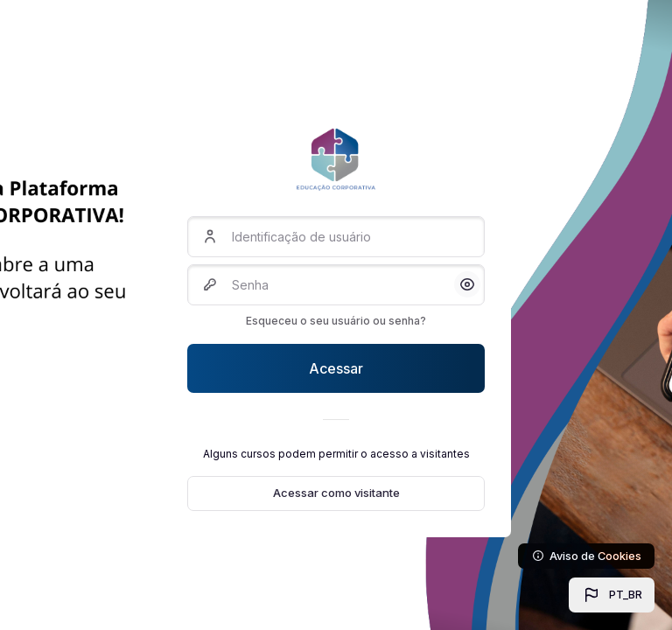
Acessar (336, 368)
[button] (612, 595)
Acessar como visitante (336, 493)
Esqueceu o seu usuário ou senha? (336, 321)
